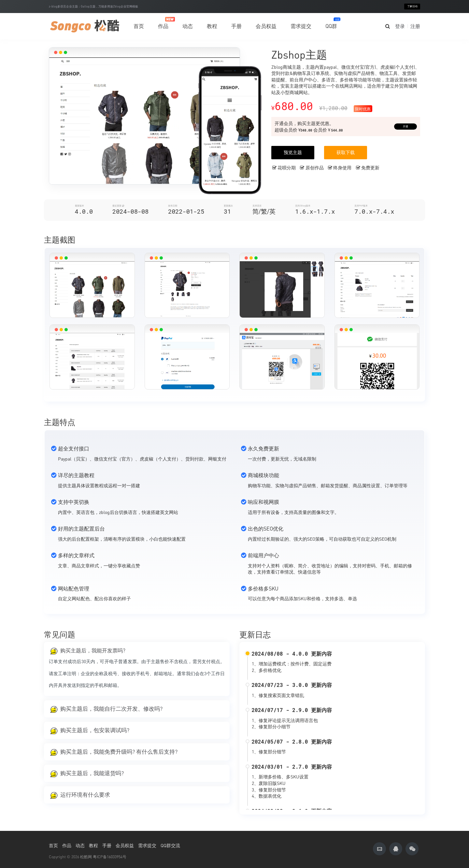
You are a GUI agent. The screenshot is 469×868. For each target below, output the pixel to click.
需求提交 (301, 26)
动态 (188, 26)
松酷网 (86, 857)
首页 (139, 26)
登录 (400, 26)
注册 (415, 26)
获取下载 (346, 152)
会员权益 (266, 26)
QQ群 (331, 23)
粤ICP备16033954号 (110, 857)
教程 (212, 26)
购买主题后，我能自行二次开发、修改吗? (111, 709)
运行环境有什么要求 (85, 795)
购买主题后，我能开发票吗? (93, 650)
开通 (405, 127)
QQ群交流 (170, 845)
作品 (163, 23)
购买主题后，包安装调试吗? (95, 730)
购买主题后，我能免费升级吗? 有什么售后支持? (119, 752)
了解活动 (412, 6)
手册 (236, 26)
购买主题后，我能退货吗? (92, 773)
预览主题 (293, 152)
